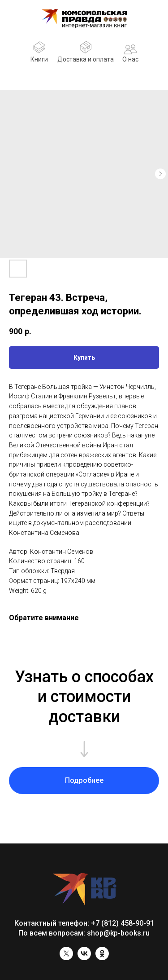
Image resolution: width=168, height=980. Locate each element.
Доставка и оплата (86, 59)
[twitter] (66, 958)
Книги (39, 59)
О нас (130, 59)
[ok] (102, 958)
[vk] (84, 958)
